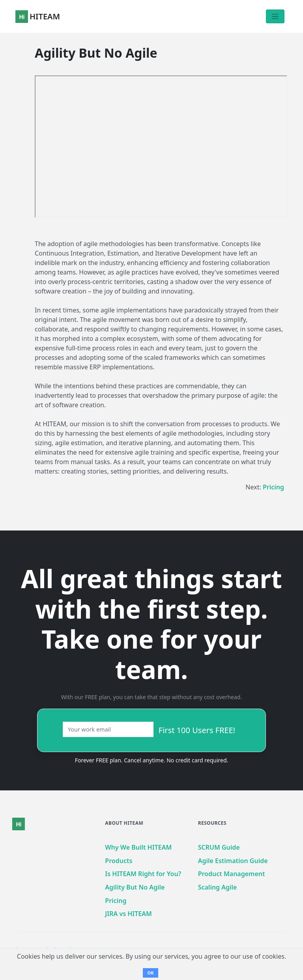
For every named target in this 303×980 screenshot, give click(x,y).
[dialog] (288, 964)
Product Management (232, 874)
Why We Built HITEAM (138, 847)
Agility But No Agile (135, 887)
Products (119, 861)
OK (150, 973)
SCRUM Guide (219, 847)
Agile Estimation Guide (233, 861)
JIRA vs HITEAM (128, 914)
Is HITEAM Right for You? (143, 874)
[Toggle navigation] (275, 16)
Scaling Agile (218, 887)
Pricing (273, 487)
